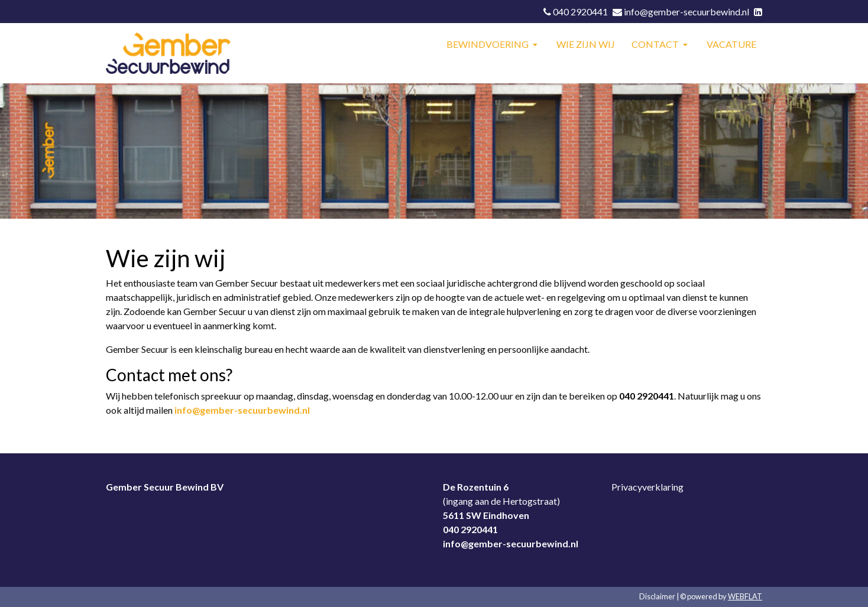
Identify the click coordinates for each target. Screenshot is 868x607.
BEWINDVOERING (488, 44)
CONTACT (656, 44)
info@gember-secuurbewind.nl (242, 410)
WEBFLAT (745, 596)
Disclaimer (657, 596)
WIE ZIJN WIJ (586, 44)
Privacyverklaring (647, 487)
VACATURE (731, 44)
